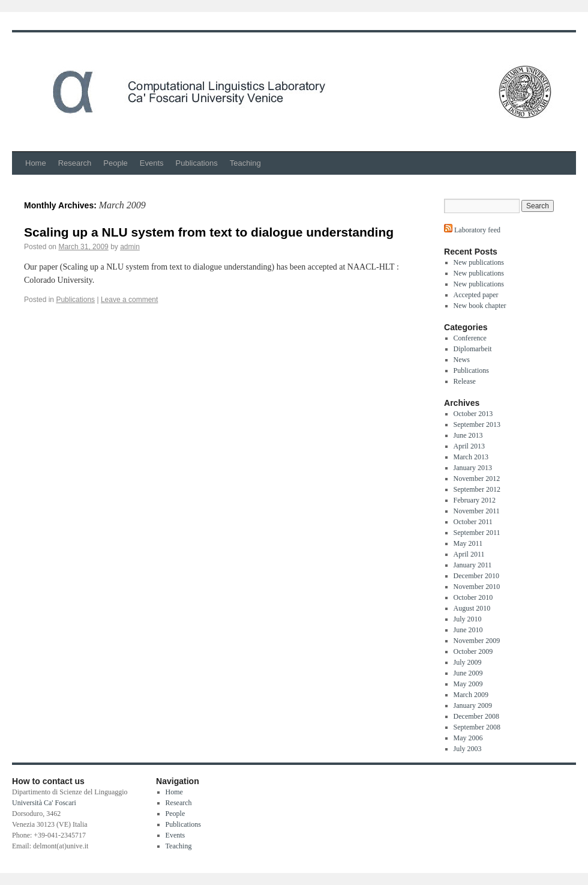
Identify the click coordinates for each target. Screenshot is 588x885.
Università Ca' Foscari (44, 803)
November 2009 (477, 641)
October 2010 (473, 597)
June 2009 (468, 673)
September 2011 (477, 533)
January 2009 (473, 705)
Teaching (245, 163)
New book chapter (480, 306)
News (462, 360)
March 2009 (471, 695)
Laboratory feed (476, 230)
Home (36, 163)
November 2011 (477, 511)
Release (465, 381)
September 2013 (477, 424)
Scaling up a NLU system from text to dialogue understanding (209, 232)
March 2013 (471, 457)
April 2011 (469, 554)
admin (130, 247)
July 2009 (468, 662)
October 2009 (473, 651)
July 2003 (468, 749)
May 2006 (468, 738)
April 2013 (469, 446)
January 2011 (473, 565)
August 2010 (472, 608)
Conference (470, 338)
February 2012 (475, 500)
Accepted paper (476, 295)
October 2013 (473, 414)
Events (152, 163)
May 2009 (468, 684)
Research (75, 163)
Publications (197, 163)
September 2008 (477, 727)
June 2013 (468, 435)
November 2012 (477, 479)
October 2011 (473, 522)
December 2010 (476, 576)
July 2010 (468, 619)
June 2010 (468, 630)
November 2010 (477, 587)
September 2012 (477, 489)
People (115, 163)
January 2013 (473, 468)
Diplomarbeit (473, 349)
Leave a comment (129, 300)
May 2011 (468, 543)
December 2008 (476, 716)
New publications (479, 262)
